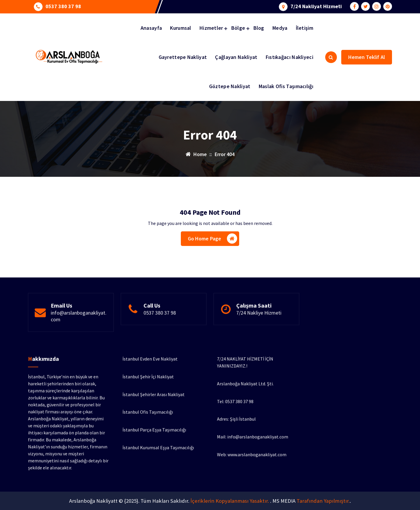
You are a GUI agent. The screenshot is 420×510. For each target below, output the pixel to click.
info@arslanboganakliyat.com (79, 335)
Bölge (238, 28)
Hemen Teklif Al (367, 57)
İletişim (304, 28)
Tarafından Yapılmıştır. (323, 501)
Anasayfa (151, 28)
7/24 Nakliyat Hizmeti (316, 6)
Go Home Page (213, 241)
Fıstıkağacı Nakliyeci (289, 57)
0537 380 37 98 (63, 6)
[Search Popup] (331, 57)
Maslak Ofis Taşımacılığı (286, 86)
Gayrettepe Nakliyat (183, 57)
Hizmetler (211, 28)
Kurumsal (181, 28)
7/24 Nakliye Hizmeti (259, 332)
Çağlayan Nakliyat (236, 57)
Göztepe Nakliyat (230, 86)
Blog (259, 28)
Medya (280, 28)
